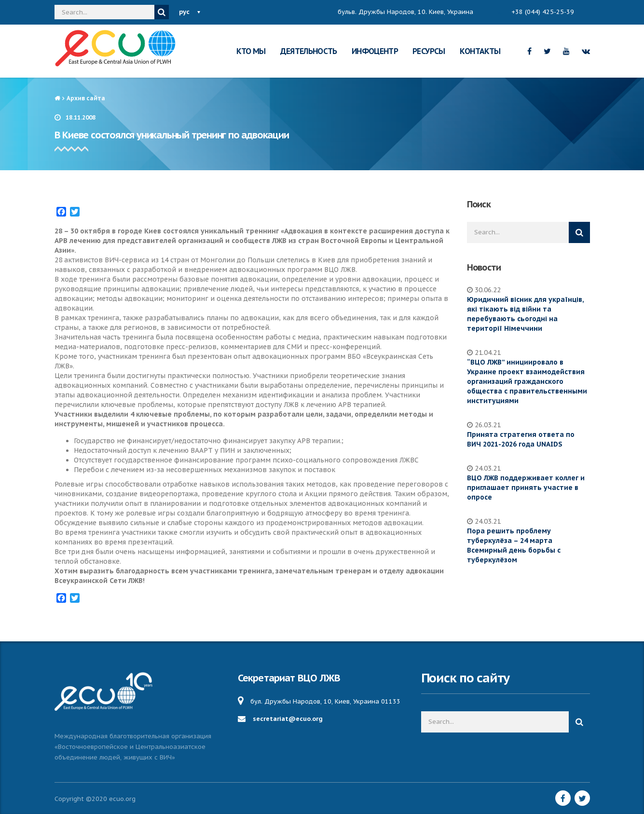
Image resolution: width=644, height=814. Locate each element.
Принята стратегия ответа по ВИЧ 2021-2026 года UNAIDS (521, 439)
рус (184, 12)
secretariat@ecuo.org (288, 719)
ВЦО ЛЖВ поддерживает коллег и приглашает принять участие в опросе (526, 488)
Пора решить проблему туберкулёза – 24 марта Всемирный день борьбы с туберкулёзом (514, 545)
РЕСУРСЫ (429, 51)
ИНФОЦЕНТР (375, 51)
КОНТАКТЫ (480, 51)
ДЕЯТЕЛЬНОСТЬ (309, 51)
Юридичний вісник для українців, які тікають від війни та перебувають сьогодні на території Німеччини (525, 314)
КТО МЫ (251, 51)
